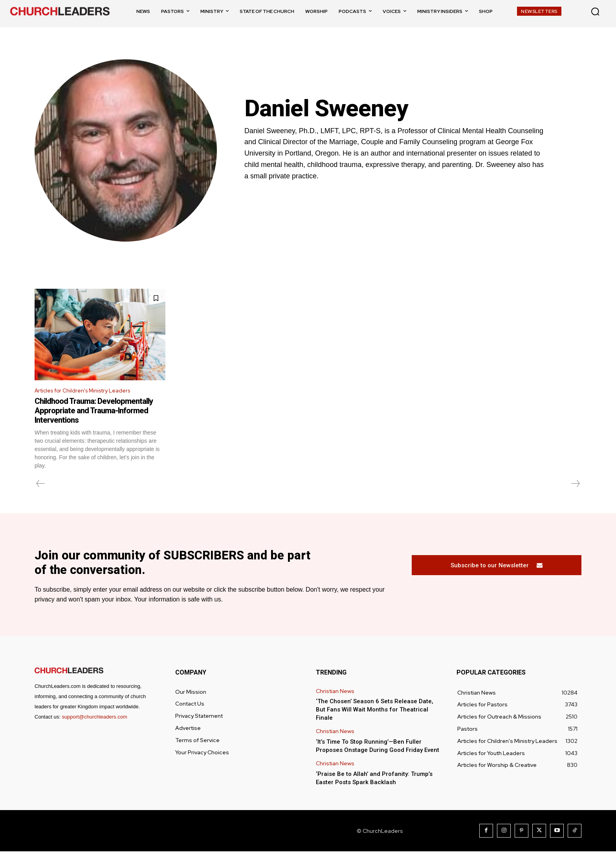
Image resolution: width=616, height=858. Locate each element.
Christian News (335, 698)
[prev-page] (41, 485)
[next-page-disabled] (575, 485)
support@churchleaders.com (94, 723)
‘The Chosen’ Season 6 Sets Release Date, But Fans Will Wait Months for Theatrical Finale (375, 716)
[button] (595, 11)
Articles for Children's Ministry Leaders (89, 391)
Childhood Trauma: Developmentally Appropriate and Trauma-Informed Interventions (94, 412)
